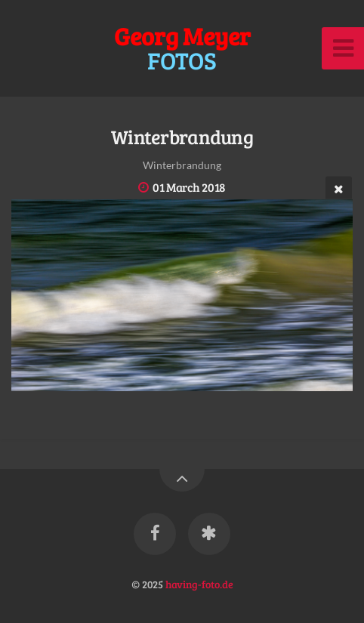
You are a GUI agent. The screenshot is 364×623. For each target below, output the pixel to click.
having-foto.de (199, 584)
